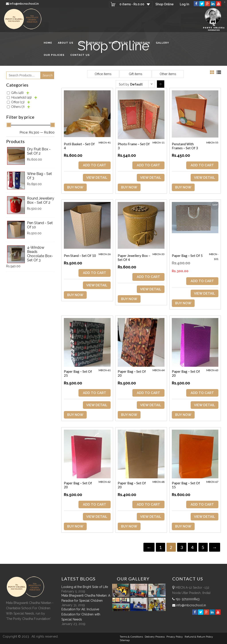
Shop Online (164, 4)
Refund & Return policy (199, 637)
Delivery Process (155, 637)
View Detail (97, 178)
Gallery (162, 43)
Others (18, 107)
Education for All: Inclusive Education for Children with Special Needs (81, 614)
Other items (168, 74)
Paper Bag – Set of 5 (187, 256)
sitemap (125, 640)
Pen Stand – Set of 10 (80, 256)
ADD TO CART (95, 165)
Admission (142, 43)
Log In (184, 4)
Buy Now (75, 187)
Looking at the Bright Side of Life (85, 587)
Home (48, 43)
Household (22, 97)
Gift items (136, 74)
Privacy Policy (175, 637)
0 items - (132, 4)
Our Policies (54, 55)
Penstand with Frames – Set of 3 (185, 146)
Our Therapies (91, 43)
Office (18, 102)
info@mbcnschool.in (23, 4)
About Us (66, 43)
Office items (103, 74)
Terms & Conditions (131, 637)
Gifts (18, 93)
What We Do (118, 43)
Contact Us (80, 55)
